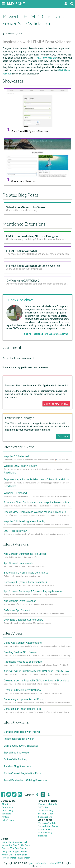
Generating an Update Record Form (23, 699)
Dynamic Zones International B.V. (44, 863)
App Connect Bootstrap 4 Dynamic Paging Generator (33, 591)
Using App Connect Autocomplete (23, 643)
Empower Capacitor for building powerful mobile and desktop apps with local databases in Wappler (37, 480)
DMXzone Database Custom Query (23, 620)
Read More (10, 473)
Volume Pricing (46, 810)
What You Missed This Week (26, 208)
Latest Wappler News (18, 447)
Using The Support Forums (15, 851)
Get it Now (63, 436)
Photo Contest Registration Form (22, 773)
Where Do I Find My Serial (14, 855)
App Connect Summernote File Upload (25, 554)
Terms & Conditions (48, 823)
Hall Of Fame (8, 820)
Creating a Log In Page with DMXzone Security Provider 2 (36, 681)
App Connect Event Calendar (20, 601)
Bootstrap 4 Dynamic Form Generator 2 (26, 582)
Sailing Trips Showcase (24, 181)
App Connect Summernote (19, 563)
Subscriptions (45, 817)
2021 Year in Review (15, 531)
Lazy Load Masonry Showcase (21, 746)
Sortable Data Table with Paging (22, 732)
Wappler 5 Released (15, 493)
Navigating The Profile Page (16, 845)
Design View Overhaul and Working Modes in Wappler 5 (35, 512)
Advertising (7, 810)
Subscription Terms (48, 826)
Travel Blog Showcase (16, 753)
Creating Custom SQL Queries (21, 652)
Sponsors (6, 814)
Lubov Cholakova (20, 300)
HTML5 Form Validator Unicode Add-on (34, 268)
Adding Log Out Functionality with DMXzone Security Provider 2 (37, 671)
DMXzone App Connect (17, 610)
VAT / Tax (43, 807)
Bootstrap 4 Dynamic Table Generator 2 (26, 573)
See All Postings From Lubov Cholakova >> (47, 334)
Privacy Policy (45, 829)
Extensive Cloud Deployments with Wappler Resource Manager (37, 503)
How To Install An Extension (16, 858)
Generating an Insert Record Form (23, 709)
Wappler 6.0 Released (16, 456)
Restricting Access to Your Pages (23, 662)
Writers (5, 817)
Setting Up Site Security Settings (22, 690)
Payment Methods (48, 804)
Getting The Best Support (15, 848)
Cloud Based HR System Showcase (30, 131)
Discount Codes (46, 814)
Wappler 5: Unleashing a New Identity (25, 521)
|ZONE (10, 4)
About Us (6, 804)
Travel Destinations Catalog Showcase (26, 780)
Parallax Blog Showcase (17, 766)
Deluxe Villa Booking (15, 760)
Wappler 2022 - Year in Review (21, 466)
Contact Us (7, 807)
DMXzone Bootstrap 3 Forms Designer (33, 237)
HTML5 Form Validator (45, 58)
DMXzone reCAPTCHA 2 (24, 284)
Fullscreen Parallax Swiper (19, 739)
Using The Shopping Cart (14, 842)
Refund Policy (45, 832)
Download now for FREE (56, 404)
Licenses (43, 836)
